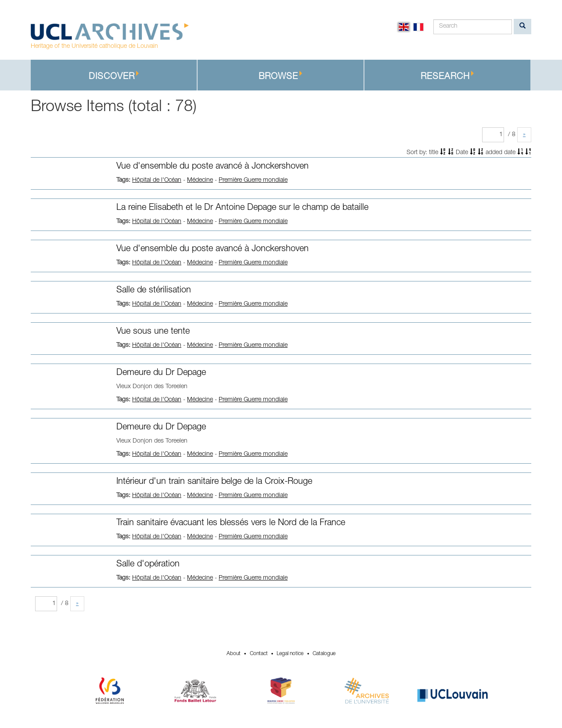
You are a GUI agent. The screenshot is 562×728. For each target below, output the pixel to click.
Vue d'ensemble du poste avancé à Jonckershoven (213, 167)
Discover (114, 76)
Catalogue (324, 654)
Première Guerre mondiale (253, 180)
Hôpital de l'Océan (157, 180)
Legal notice (290, 654)
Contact (259, 654)
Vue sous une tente (153, 332)
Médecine (200, 180)
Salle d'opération (148, 565)
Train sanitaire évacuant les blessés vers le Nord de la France (231, 523)
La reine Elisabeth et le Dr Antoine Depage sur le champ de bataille (242, 208)
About (234, 654)
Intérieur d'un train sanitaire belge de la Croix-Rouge (214, 482)
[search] (522, 27)
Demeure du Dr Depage (161, 373)
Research (447, 76)
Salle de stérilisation (154, 291)
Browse (281, 76)
